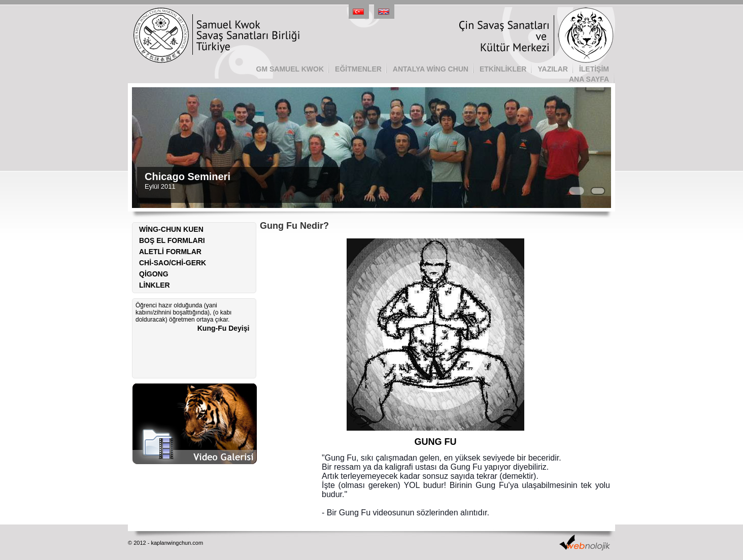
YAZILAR (552, 69)
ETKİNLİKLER (503, 69)
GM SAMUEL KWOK (290, 69)
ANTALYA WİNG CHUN (431, 69)
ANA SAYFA (589, 79)
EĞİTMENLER (358, 69)
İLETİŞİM (594, 69)
